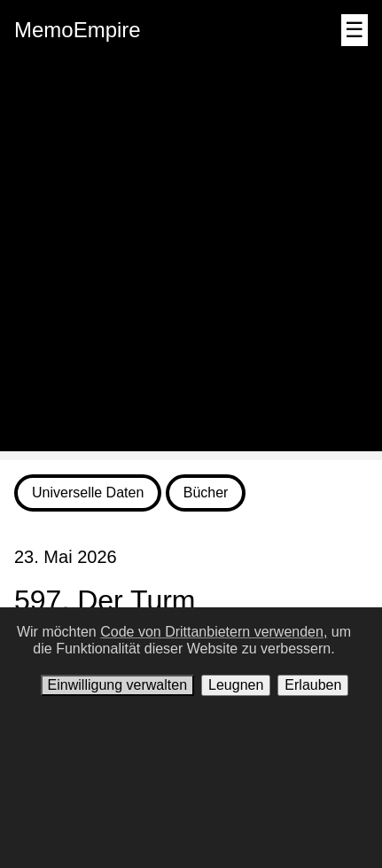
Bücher (206, 493)
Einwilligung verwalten (117, 685)
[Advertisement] (191, 260)
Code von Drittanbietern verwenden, (214, 632)
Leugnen (236, 685)
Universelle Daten (88, 493)
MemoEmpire (78, 30)
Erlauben (313, 685)
